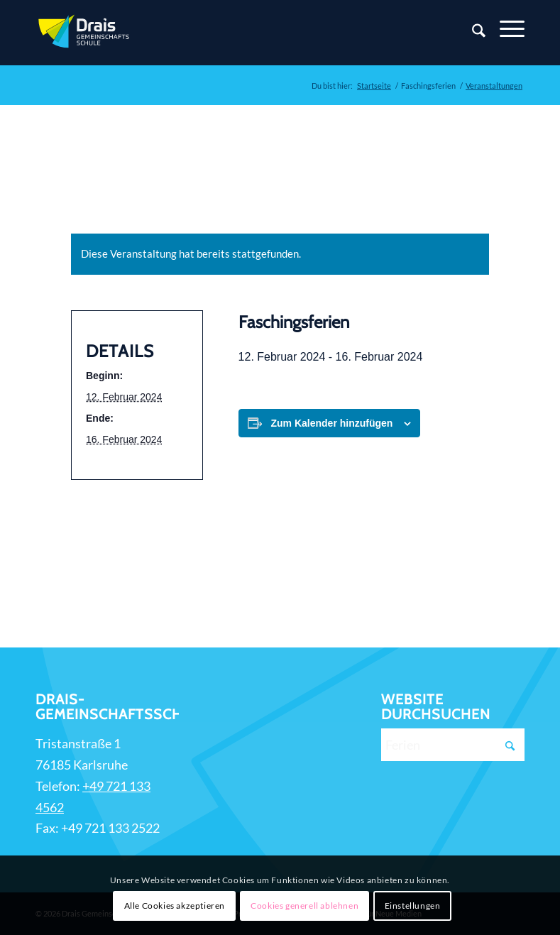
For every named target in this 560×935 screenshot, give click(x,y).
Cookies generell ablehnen (304, 906)
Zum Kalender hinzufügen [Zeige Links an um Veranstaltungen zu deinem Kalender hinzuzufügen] (332, 423)
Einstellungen (413, 906)
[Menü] (505, 29)
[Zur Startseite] (85, 33)
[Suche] (472, 33)
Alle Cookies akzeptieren (175, 906)
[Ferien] (453, 745)
